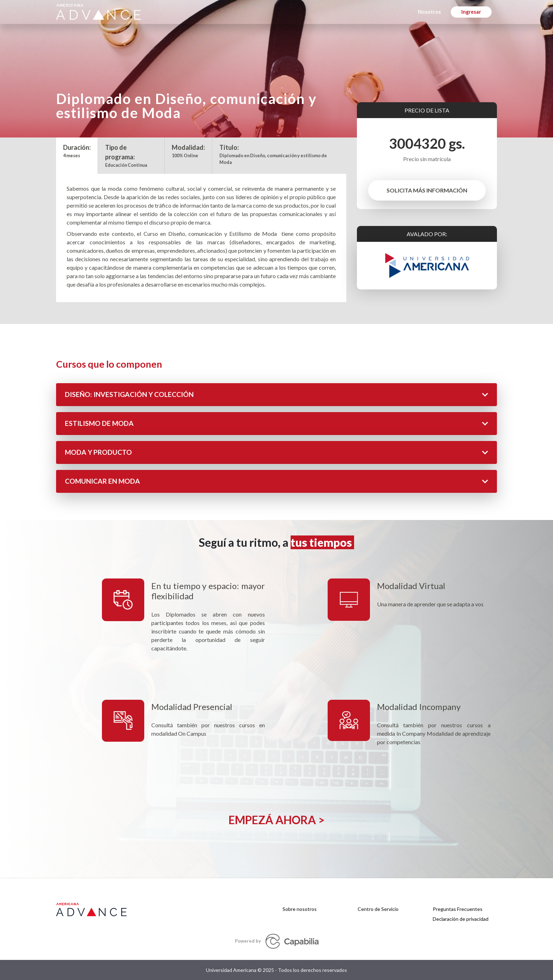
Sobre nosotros (300, 909)
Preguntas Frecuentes (458, 909)
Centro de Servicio (378, 909)
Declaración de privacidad (461, 919)
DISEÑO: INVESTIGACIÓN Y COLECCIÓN (276, 394)
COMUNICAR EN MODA (276, 481)
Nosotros (429, 12)
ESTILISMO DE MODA (276, 423)
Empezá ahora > (277, 820)
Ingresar (471, 12)
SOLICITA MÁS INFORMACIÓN (427, 190)
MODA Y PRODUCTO (276, 452)
